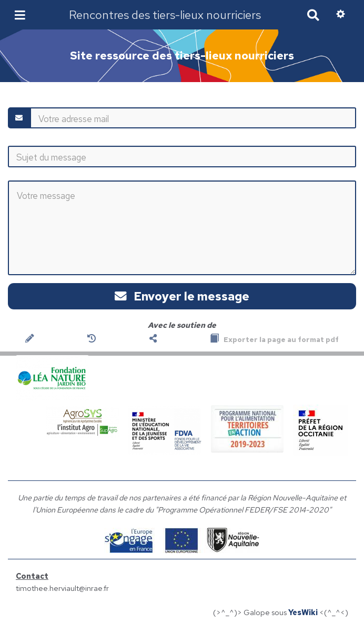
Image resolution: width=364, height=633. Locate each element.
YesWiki (303, 612)
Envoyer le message (182, 296)
